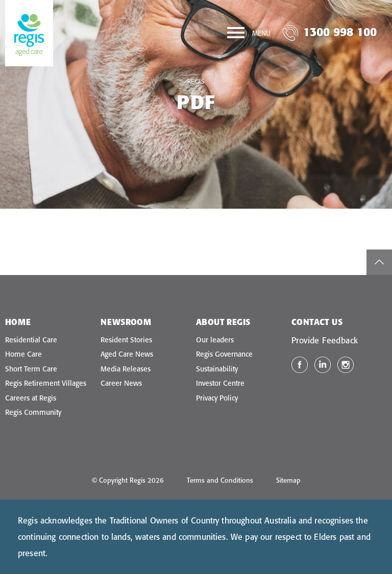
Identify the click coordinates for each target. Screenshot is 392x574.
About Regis (223, 322)
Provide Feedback (325, 340)
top (379, 262)
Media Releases (126, 369)
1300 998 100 (340, 32)
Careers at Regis (31, 398)
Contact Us (317, 322)
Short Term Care (31, 369)
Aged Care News (127, 354)
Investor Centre (220, 383)
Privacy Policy (217, 398)
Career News (121, 383)
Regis (196, 81)
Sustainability (217, 369)
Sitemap (288, 480)
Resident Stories (126, 340)
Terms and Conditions (220, 480)
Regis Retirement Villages (46, 383)
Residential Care (31, 340)
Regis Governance (224, 354)
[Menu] (249, 35)
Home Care (23, 354)
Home (18, 322)
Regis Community (33, 412)
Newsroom (126, 322)
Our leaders (215, 340)
